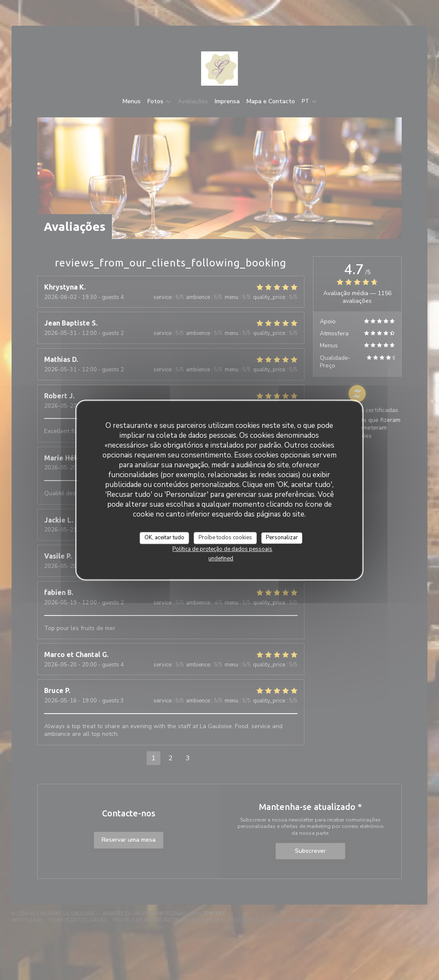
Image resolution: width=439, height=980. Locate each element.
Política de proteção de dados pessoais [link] (222, 549)
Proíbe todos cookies (225, 538)
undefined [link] (221, 559)
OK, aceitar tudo (164, 538)
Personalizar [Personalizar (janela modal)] (282, 538)
